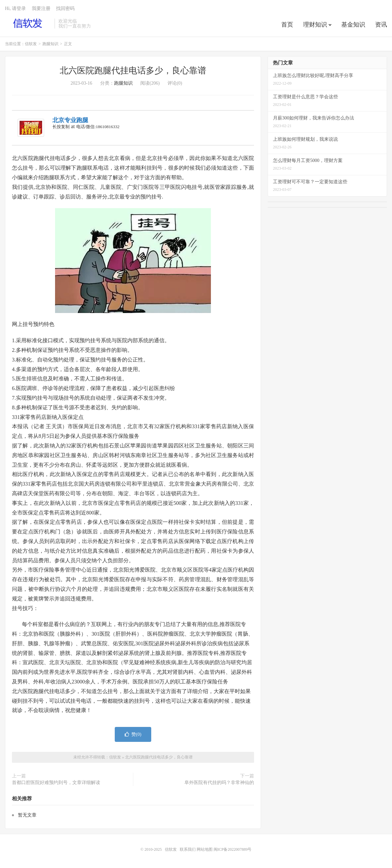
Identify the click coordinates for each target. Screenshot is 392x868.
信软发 (28, 24)
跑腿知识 (50, 44)
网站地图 (205, 849)
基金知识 (353, 25)
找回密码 (65, 8)
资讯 (381, 25)
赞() (133, 734)
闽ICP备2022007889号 (233, 849)
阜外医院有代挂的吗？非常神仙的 (219, 783)
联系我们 (188, 849)
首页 (287, 25)
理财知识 (315, 25)
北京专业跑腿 (70, 120)
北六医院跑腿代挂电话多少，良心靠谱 (133, 71)
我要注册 (41, 8)
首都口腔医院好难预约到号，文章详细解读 (56, 783)
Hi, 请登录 (15, 8)
